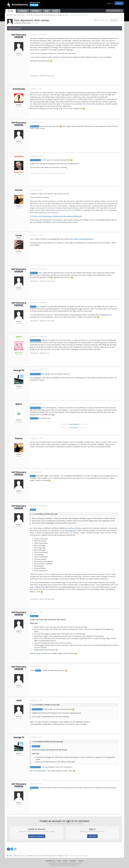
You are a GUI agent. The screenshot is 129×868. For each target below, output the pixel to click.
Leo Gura (54, 705)
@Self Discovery (36, 160)
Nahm (19, 404)
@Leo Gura (34, 273)
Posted (36, 35)
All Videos (36, 11)
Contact (81, 861)
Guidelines (23, 11)
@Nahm (39, 670)
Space (52, 514)
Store (56, 11)
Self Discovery (26, 23)
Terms (59, 861)
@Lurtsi (33, 476)
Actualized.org (50, 861)
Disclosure (73, 861)
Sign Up (119, 3)
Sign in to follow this (102, 20)
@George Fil (35, 418)
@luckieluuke (35, 126)
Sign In (110, 3)
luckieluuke (19, 89)
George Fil (19, 370)
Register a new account (37, 836)
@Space (33, 510)
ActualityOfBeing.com (75, 424)
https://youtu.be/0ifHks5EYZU (84, 239)
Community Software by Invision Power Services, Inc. (64, 865)
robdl (19, 700)
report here (74, 530)
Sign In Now (92, 836)
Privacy (65, 861)
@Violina (34, 307)
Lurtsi (19, 235)
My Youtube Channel (75, 428)
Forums (11, 11)
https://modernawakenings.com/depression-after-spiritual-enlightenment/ (59, 216)
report (39, 653)
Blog (47, 11)
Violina (19, 190)
